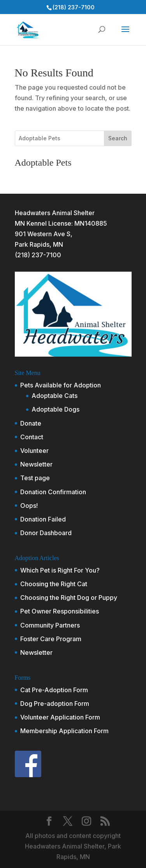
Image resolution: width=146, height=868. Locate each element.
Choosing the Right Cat (54, 584)
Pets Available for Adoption (61, 385)
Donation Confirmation (53, 492)
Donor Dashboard (46, 533)
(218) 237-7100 (38, 255)
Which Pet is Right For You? (60, 570)
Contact (32, 437)
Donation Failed (43, 519)
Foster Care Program (51, 639)
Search (118, 138)
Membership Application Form (64, 731)
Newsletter (36, 464)
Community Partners (50, 625)
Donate (31, 423)
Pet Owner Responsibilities (60, 611)
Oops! (29, 506)
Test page (35, 478)
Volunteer (34, 451)
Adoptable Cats (55, 396)
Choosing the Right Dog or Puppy (69, 598)
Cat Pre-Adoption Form (54, 690)
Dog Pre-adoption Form (55, 704)
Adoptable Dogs (55, 409)
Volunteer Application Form (60, 717)
